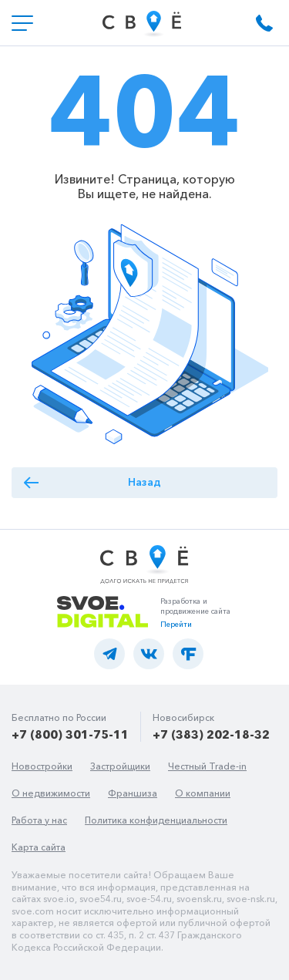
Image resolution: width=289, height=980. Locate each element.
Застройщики (120, 766)
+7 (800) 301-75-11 (70, 734)
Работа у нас (39, 820)
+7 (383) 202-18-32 (211, 734)
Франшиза (133, 793)
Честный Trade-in (207, 766)
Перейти (176, 624)
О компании (203, 793)
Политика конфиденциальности (156, 820)
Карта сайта (39, 847)
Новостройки (42, 766)
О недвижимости (51, 793)
